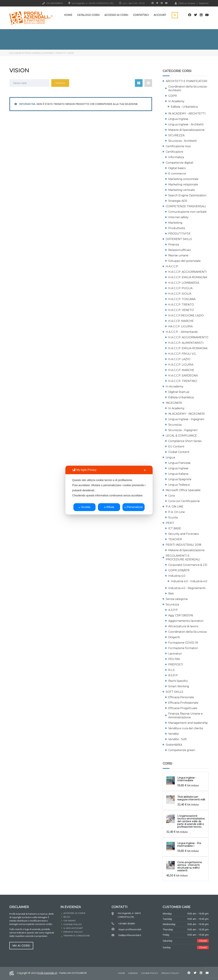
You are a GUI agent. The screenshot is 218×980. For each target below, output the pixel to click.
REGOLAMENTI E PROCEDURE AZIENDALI (183, 558)
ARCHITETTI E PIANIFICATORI (186, 81)
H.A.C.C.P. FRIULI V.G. (182, 354)
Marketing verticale (182, 190)
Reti (171, 594)
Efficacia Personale (181, 697)
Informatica (176, 157)
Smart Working (179, 686)
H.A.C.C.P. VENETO (181, 310)
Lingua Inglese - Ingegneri (186, 419)
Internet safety (178, 217)
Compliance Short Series (185, 441)
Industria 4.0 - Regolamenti (187, 588)
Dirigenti (174, 637)
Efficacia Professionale (183, 703)
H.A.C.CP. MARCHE (181, 321)
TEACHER (175, 539)
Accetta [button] (84, 507)
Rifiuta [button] (109, 507)
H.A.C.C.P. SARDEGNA (183, 376)
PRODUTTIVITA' (179, 234)
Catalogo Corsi (88, 15)
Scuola (173, 517)
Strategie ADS (178, 201)
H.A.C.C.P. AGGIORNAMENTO (188, 337)
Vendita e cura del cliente (186, 728)
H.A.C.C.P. (172, 266)
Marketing (175, 223)
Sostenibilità (174, 745)
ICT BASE (175, 528)
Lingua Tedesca (179, 485)
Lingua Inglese (178, 119)
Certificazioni (174, 152)
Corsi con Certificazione (184, 501)
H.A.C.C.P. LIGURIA (181, 365)
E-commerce (177, 174)
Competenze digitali (179, 163)
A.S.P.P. (173, 610)
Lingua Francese (179, 463)
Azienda (133, 973)
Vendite (174, 734)
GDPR (173, 96)
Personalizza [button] (134, 507)
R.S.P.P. (173, 675)
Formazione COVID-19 (183, 643)
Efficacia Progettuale (183, 708)
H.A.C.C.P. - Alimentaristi (182, 332)
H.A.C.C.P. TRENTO (181, 305)
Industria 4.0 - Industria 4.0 (189, 581)
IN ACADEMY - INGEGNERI (186, 414)
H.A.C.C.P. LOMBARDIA (184, 283)
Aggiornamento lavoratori (186, 621)
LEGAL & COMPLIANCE (181, 436)
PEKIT (170, 523)
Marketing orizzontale (183, 179)
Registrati (204, 3)
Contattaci (141, 15)
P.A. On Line (177, 512)
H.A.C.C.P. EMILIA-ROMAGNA (188, 348)
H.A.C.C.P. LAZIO (179, 359)
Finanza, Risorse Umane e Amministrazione (185, 716)
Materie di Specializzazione (186, 130)
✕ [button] (145, 470)
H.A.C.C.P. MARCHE (181, 370)
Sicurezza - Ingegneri (183, 430)
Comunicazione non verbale (187, 212)
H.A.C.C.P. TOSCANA (182, 299)
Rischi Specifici (178, 681)
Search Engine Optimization (187, 195)
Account (160, 15)
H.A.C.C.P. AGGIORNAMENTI (188, 272)
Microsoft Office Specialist (183, 490)
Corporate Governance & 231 (188, 565)
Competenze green (182, 750)
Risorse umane (178, 255)
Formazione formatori (183, 648)
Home (68, 15)
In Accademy (175, 386)
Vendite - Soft (178, 739)
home (122, 973)
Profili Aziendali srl (47, 973)
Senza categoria (177, 599)
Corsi (172, 496)
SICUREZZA (176, 135)
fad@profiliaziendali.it (130, 935)
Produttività (177, 228)
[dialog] (109, 490)
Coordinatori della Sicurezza (187, 632)
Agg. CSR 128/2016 (181, 615)
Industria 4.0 (177, 576)
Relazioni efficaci (180, 250)
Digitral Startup (179, 392)
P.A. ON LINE (175, 507)
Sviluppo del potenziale (184, 261)
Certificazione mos (178, 146)
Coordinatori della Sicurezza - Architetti (188, 88)
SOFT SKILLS (174, 692)
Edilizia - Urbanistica (184, 107)
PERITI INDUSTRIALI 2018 (184, 545)
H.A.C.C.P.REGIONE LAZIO (186, 315)
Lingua (170, 457)
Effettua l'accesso (185, 3)
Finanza (174, 245)
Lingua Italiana (178, 474)
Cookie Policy (150, 973)
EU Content (176, 447)
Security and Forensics (184, 534)
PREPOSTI (176, 665)
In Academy (176, 101)
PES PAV (174, 659)
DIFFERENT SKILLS (179, 239)
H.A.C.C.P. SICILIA (180, 294)
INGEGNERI (174, 403)
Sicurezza (175, 425)
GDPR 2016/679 (179, 570)
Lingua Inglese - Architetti (186, 124)
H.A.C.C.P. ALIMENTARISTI (186, 343)
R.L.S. (172, 670)
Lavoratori (175, 654)
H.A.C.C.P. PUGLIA (180, 288)
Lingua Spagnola (180, 479)
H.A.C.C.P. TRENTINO (183, 381)
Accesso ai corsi (116, 15)
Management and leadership (188, 723)
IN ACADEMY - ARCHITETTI (187, 114)
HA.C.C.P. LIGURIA (180, 326)
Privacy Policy (170, 973)
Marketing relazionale (183, 184)
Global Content (179, 452)
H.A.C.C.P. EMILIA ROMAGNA (188, 277)
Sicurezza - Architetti (182, 141)
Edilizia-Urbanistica (181, 397)
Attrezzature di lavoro (183, 626)
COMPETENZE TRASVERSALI (186, 206)
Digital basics (177, 168)
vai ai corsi (21, 946)
